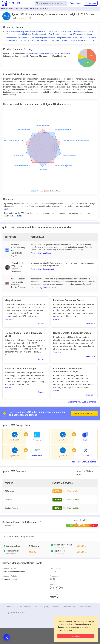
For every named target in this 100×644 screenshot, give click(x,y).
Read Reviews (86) (71, 500)
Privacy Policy (11, 607)
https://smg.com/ (10, 579)
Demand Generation (15, 9)
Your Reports (76, 3)
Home (3, 9)
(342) (29, 18)
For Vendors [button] (91, 3)
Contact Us (57, 607)
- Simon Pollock (16, 216)
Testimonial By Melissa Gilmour (43, 288)
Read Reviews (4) (70, 491)
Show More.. (9, 319)
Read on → (42, 324)
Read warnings (59, 547)
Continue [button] (76, 636)
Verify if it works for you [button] (84, 408)
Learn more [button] (68, 630)
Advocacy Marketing (31, 9)
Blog (48, 607)
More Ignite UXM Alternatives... (85, 462)
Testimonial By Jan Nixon (41, 253)
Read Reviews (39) (71, 508)
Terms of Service (25, 607)
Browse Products (70, 607)
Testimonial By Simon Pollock (42, 269)
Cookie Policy (38, 607)
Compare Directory (85, 607)
